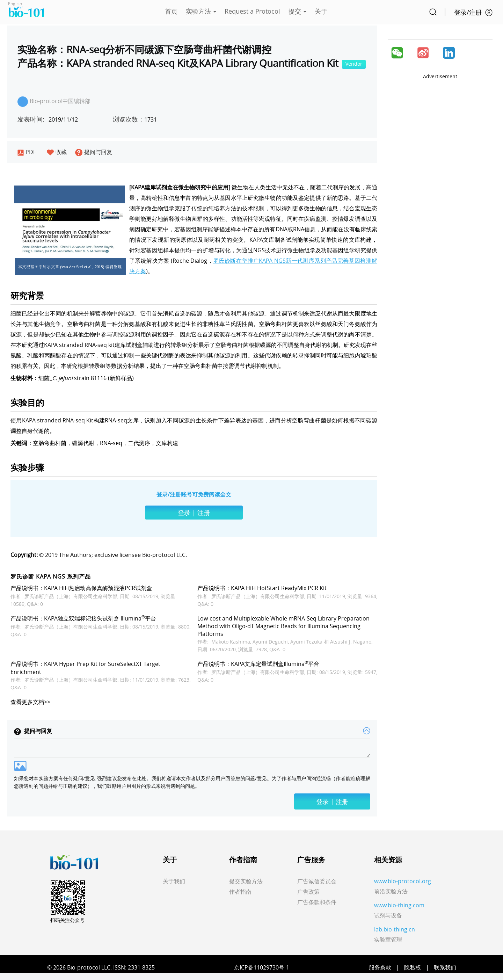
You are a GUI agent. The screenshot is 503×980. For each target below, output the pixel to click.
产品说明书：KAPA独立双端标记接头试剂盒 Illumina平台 (83, 618)
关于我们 (174, 881)
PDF (27, 152)
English (15, 3)
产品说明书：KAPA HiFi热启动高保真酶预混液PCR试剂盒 (81, 588)
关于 (321, 11)
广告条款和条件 (317, 902)
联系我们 (445, 967)
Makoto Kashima (231, 642)
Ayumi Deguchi (270, 642)
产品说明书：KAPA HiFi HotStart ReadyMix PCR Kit (262, 588)
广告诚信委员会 (317, 881)
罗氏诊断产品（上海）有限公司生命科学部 (71, 596)
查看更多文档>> (30, 702)
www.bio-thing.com (399, 905)
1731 (135, 119)
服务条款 (380, 967)
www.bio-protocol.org (403, 881)
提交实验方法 (246, 881)
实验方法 (201, 11)
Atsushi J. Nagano (351, 642)
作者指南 (240, 892)
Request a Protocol (252, 11)
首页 (171, 11)
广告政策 (308, 892)
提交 (297, 11)
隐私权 (413, 967)
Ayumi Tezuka (306, 642)
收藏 (57, 152)
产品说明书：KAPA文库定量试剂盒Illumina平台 (258, 664)
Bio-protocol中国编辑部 (54, 102)
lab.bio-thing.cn (395, 929)
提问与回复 (94, 152)
